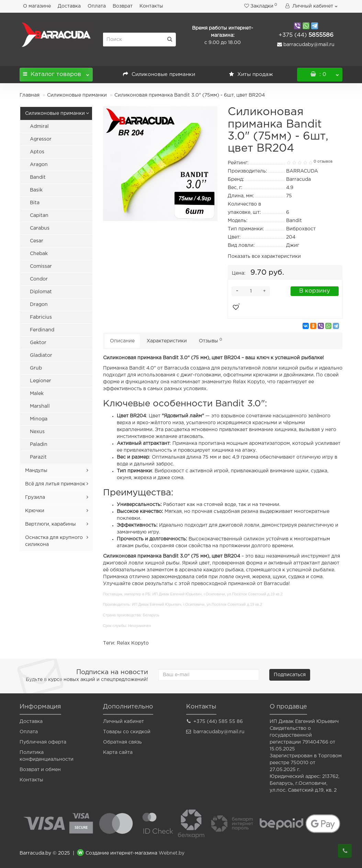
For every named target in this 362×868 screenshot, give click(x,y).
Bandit (38, 177)
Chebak (39, 254)
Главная (30, 95)
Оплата (97, 6)
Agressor (41, 139)
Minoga (39, 419)
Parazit (38, 457)
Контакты (151, 6)
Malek (37, 394)
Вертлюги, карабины (50, 524)
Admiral (39, 127)
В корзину (315, 291)
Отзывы (211, 340)
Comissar (41, 266)
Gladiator (41, 355)
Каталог (56, 72)
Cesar (37, 241)
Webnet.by (172, 853)
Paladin (39, 444)
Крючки (35, 511)
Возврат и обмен (40, 770)
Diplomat (41, 292)
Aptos (37, 152)
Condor (39, 279)
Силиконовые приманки (159, 74)
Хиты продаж (251, 74)
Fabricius (41, 317)
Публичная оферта (43, 742)
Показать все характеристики (264, 256)
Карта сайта (118, 752)
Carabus (40, 228)
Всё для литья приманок (55, 484)
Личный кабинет (123, 722)
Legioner (41, 381)
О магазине (37, 6)
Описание (122, 341)
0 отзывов (323, 162)
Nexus (37, 432)
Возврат (123, 6)
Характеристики (167, 341)
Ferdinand (42, 330)
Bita (35, 203)
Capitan (39, 216)
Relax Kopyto (133, 643)
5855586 (306, 35)
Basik (36, 190)
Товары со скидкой (127, 732)
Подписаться (290, 675)
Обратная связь (122, 742)
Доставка (69, 6)
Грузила (35, 497)
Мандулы (36, 471)
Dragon (39, 305)
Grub (36, 368)
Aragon (39, 165)
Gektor (38, 343)
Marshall (40, 406)
